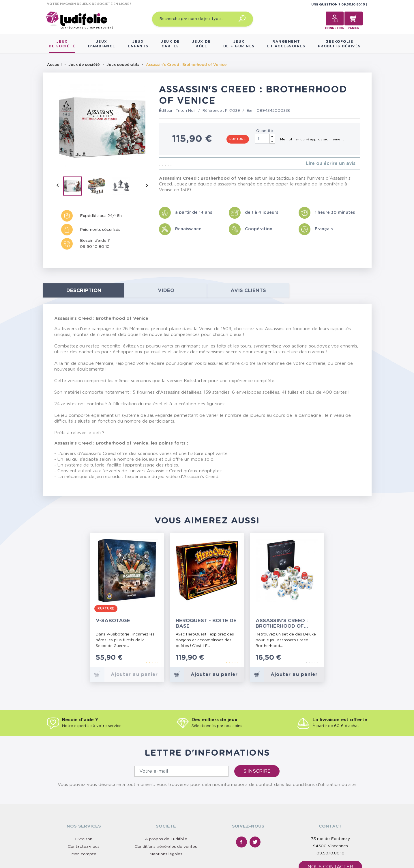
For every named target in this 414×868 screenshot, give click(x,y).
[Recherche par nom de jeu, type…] (203, 19)
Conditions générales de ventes (166, 847)
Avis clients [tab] (248, 290)
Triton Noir (186, 111)
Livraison (84, 839)
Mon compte (84, 854)
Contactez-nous (84, 847)
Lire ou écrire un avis (331, 163)
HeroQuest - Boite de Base (206, 623)
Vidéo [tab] (166, 290)
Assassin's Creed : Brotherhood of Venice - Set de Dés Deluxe (282, 623)
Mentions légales (166, 854)
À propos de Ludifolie (166, 839)
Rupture (238, 139)
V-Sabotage (113, 621)
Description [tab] (84, 290)
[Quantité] (265, 139)
